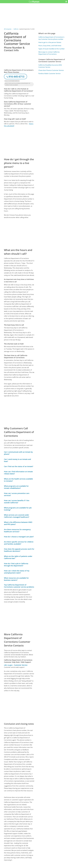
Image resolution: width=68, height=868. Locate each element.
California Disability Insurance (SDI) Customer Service (50, 66)
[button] (66, 2)
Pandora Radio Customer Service (49, 74)
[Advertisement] (19, 142)
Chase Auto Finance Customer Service (51, 70)
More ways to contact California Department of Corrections (49, 53)
